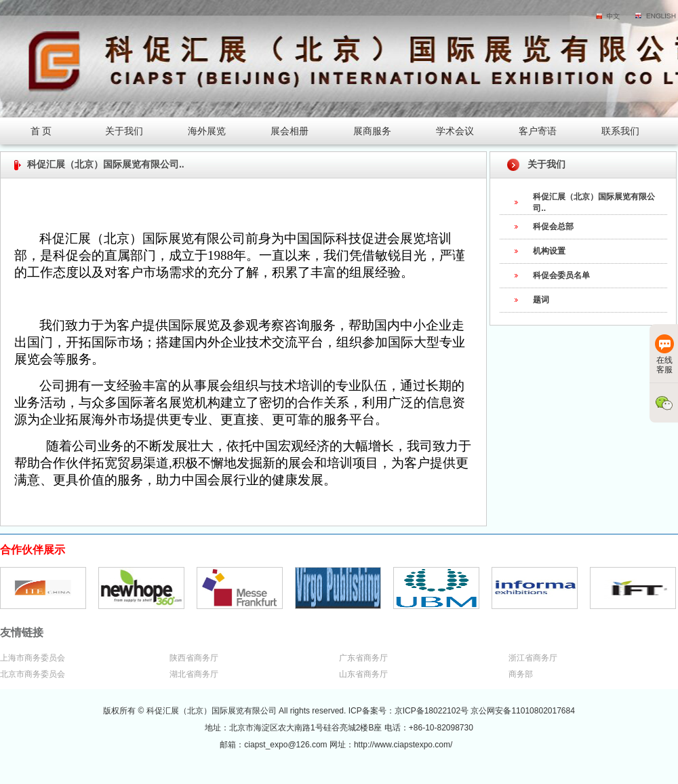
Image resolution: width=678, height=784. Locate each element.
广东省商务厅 (363, 658)
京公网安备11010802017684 (522, 711)
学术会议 (455, 131)
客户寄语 (538, 131)
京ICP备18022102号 (433, 711)
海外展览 (207, 131)
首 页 (41, 131)
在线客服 (664, 354)
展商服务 (372, 131)
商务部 (521, 674)
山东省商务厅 (363, 674)
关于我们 (124, 131)
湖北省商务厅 (194, 674)
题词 (541, 300)
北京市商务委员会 (33, 674)
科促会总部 (553, 227)
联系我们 (620, 131)
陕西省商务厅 (194, 658)
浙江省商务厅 (533, 658)
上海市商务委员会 (33, 658)
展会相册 (290, 131)
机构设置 (549, 251)
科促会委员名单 (561, 275)
